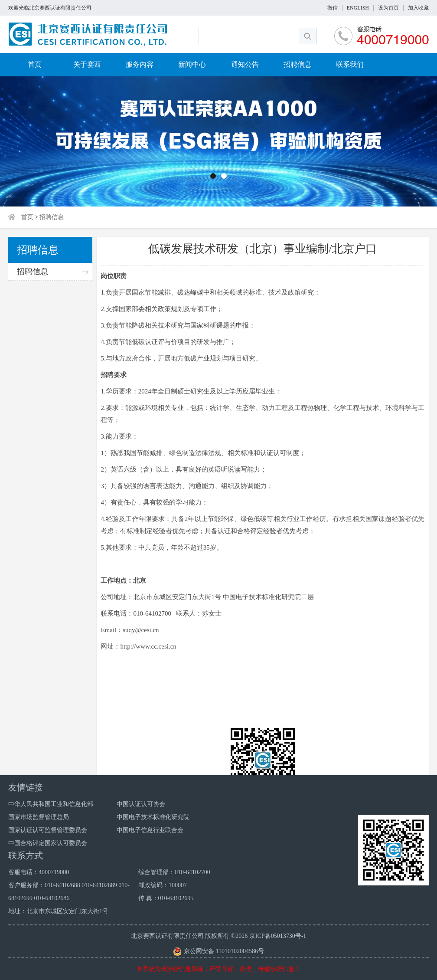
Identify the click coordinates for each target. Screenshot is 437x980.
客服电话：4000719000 (39, 872)
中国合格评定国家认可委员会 (48, 843)
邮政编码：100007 (163, 885)
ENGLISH (358, 8)
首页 (35, 64)
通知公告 (245, 64)
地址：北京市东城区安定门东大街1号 (58, 911)
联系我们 (350, 64)
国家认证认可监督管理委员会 (48, 830)
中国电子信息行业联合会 (150, 830)
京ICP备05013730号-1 (278, 936)
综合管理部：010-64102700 (174, 872)
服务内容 (140, 64)
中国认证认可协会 (141, 804)
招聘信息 (297, 64)
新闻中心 (192, 64)
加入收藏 (418, 8)
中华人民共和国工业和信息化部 (51, 804)
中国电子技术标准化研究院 (153, 817)
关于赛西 (87, 64)
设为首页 (388, 8)
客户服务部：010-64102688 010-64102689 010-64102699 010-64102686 (69, 892)
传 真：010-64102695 (166, 898)
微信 (333, 8)
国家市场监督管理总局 (39, 817)
